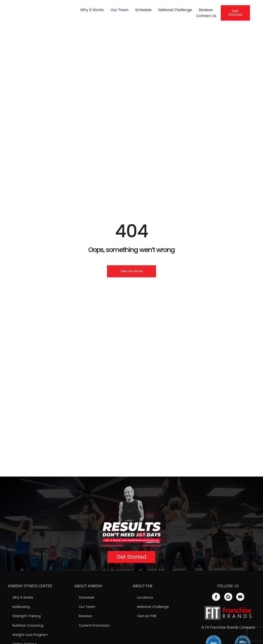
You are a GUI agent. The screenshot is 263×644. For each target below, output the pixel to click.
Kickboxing (22, 607)
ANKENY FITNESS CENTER (30, 586)
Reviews (206, 10)
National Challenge (175, 10)
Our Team (120, 10)
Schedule (143, 10)
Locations (146, 597)
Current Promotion (95, 626)
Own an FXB (147, 616)
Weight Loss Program (31, 635)
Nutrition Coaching (29, 626)
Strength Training (27, 616)
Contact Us (206, 16)
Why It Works (92, 10)
